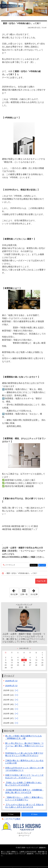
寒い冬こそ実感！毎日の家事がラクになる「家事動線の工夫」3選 (23, 737)
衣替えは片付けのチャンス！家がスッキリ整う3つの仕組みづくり (24, 769)
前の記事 (15, 592)
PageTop (40, 581)
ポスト (35, 565)
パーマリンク (10, 565)
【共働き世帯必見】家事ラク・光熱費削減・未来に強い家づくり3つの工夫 (24, 791)
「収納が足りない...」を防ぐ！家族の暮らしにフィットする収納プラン (24, 798)
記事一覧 (24, 594)
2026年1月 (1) (11, 686)
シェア (43, 565)
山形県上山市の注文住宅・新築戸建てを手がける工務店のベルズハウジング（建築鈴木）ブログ (24, 8)
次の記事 (35, 592)
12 (24, 660)
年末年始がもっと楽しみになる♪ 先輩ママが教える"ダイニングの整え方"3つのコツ (24, 754)
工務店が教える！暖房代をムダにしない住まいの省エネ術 (24, 762)
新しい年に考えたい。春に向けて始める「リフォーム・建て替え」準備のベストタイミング (24, 746)
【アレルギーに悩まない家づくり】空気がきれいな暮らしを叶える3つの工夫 (24, 806)
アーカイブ (9, 676)
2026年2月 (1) (11, 681)
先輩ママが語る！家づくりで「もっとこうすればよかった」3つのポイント (24, 776)
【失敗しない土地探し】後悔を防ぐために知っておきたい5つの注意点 (23, 784)
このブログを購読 (12, 819)
